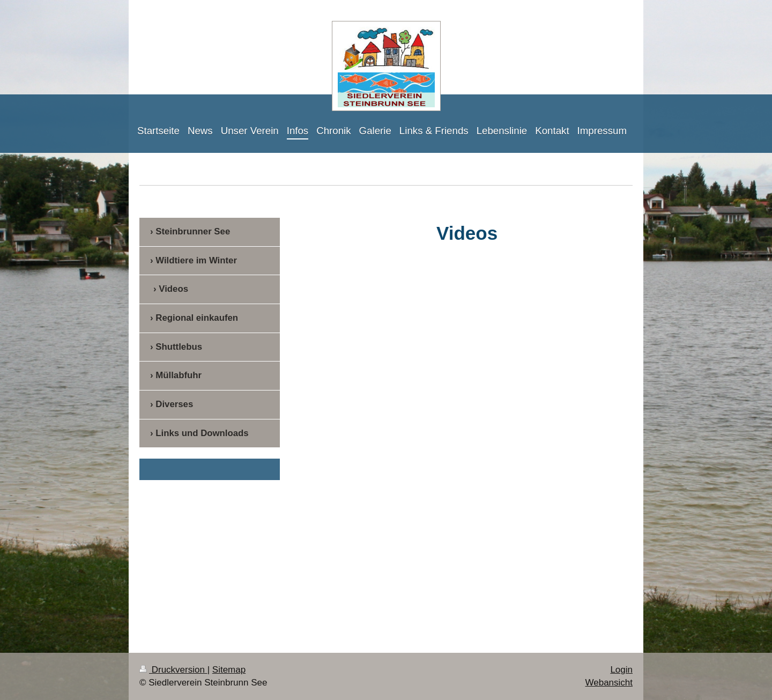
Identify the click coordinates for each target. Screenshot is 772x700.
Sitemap (229, 670)
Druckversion (173, 670)
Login (621, 670)
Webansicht (609, 683)
